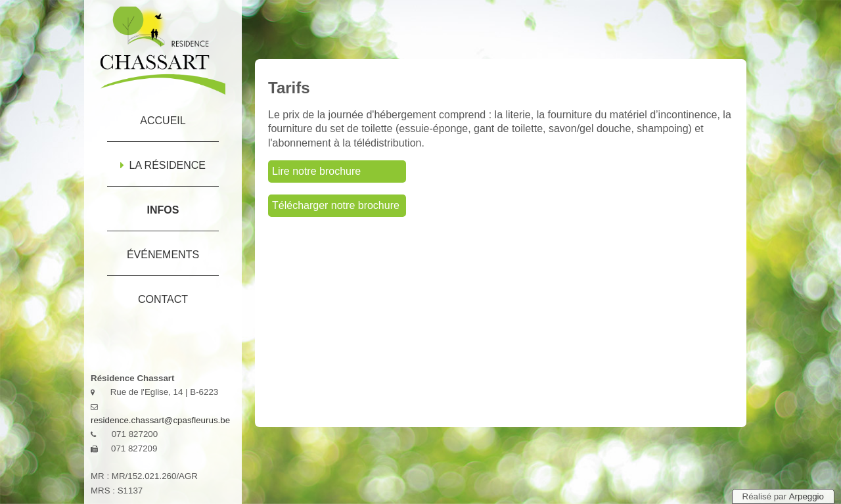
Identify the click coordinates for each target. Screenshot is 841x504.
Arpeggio (807, 496)
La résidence (163, 165)
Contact (163, 299)
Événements (163, 255)
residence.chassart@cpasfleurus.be (160, 420)
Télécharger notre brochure (336, 205)
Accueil (163, 121)
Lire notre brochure (316, 171)
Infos (163, 210)
